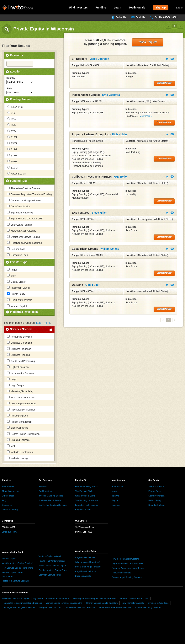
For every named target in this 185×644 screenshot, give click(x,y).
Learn (117, 8)
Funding (101, 8)
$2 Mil (12, 155)
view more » (146, 116)
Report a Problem (157, 505)
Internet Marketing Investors (148, 607)
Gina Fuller (92, 285)
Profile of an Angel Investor (88, 567)
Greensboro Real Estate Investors (115, 607)
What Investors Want (85, 496)
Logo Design (16, 385)
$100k (12, 137)
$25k (12, 119)
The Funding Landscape (87, 500)
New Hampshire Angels (133, 603)
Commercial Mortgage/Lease (24, 200)
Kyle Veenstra (111, 95)
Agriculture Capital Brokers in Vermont (51, 598)
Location (16, 72)
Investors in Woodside (158, 603)
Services (43, 486)
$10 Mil (13, 168)
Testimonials (137, 8)
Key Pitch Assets (83, 510)
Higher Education (18, 367)
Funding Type (19, 181)
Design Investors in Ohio (50, 607)
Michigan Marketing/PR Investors (19, 607)
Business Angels (83, 576)
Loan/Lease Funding (20, 225)
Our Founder (8, 496)
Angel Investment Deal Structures (128, 563)
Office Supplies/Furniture (22, 403)
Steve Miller (99, 213)
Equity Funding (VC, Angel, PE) (25, 218)
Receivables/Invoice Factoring (24, 243)
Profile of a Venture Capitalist (16, 581)
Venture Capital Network (50, 556)
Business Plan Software (50, 500)
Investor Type (19, 262)
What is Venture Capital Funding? (18, 563)
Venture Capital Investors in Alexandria (64, 603)
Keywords (16, 55)
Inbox (114, 491)
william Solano (110, 249)
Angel (12, 270)
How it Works (8, 486)
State (9, 89)
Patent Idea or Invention (21, 410)
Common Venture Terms (50, 575)
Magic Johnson (99, 59)
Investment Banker (19, 288)
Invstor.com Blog (10, 510)
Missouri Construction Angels (16, 598)
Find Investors (79, 8)
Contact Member (172, 59)
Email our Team (9, 532)
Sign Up (161, 8)
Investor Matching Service (51, 496)
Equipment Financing (20, 212)
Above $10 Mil (16, 174)
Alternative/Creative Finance (23, 188)
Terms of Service (156, 486)
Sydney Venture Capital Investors (102, 603)
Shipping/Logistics (18, 440)
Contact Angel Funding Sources (127, 577)
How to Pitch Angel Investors (125, 559)
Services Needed (21, 329)
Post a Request (148, 42)
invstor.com (17, 8)
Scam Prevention (156, 496)
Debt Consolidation (19, 206)
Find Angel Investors (121, 573)
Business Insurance (19, 349)
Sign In (115, 500)
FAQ (4, 500)
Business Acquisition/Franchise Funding (29, 194)
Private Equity (16, 294)
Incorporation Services (21, 373)
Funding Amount (21, 99)
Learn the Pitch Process (86, 505)
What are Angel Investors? (88, 562)
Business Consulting (19, 343)
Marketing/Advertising (20, 391)
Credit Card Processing (21, 361)
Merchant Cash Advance (22, 231)
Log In (180, 8)
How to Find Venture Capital (52, 561)
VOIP (12, 446)
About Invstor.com (10, 491)
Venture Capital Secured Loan (134, 598)
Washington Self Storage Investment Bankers (95, 598)
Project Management (20, 422)
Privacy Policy (155, 491)
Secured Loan (16, 249)
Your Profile (117, 486)
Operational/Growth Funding (24, 237)
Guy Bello (120, 177)
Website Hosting (17, 458)
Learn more (43, 323)
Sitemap (116, 505)
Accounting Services (19, 337)
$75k (12, 131)
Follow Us (121, 17)
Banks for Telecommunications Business (23, 603)
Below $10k (15, 107)
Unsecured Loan (17, 255)
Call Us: (166, 17)
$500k (12, 143)
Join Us (115, 496)
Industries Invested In (24, 312)
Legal (12, 379)
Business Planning (18, 355)
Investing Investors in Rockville (81, 607)
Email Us (140, 17)
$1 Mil (12, 149)
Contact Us (7, 505)
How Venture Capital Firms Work (17, 568)
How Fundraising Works (86, 486)
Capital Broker (16, 282)
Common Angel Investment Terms (128, 568)
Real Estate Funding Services (53, 505)
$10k (12, 113)
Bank (12, 276)
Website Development (20, 452)
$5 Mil (12, 161)
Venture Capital (17, 306)
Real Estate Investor (19, 300)
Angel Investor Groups (86, 571)
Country (11, 78)
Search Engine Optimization (23, 434)
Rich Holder (120, 134)
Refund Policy (155, 500)
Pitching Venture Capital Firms (53, 570)
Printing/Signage (17, 416)
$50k (12, 125)
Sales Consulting (18, 428)
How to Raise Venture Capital (52, 566)
